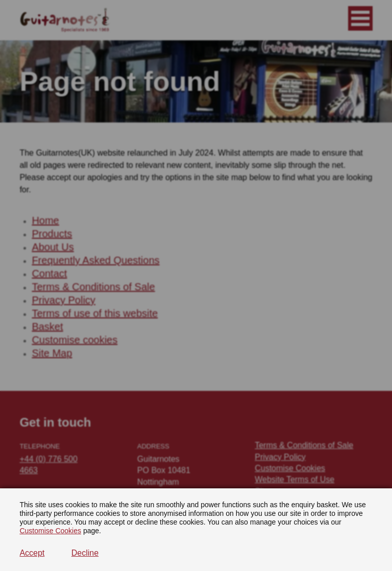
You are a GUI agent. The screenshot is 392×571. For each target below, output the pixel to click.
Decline (85, 553)
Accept (32, 553)
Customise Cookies (50, 531)
